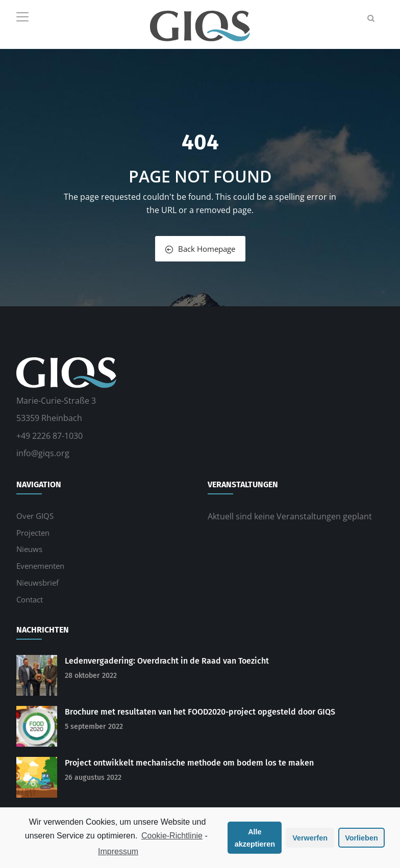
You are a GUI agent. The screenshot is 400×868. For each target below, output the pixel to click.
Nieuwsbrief (37, 583)
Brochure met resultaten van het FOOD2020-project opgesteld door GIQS (200, 712)
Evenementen (40, 566)
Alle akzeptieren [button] (255, 838)
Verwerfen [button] (310, 838)
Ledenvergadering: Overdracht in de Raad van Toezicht (167, 661)
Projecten (33, 533)
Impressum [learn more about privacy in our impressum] (118, 851)
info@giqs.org (43, 453)
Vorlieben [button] (361, 838)
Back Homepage (200, 249)
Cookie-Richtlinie (172, 836)
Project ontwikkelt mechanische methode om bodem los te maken (189, 763)
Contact (30, 599)
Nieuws (29, 549)
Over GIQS (35, 516)
